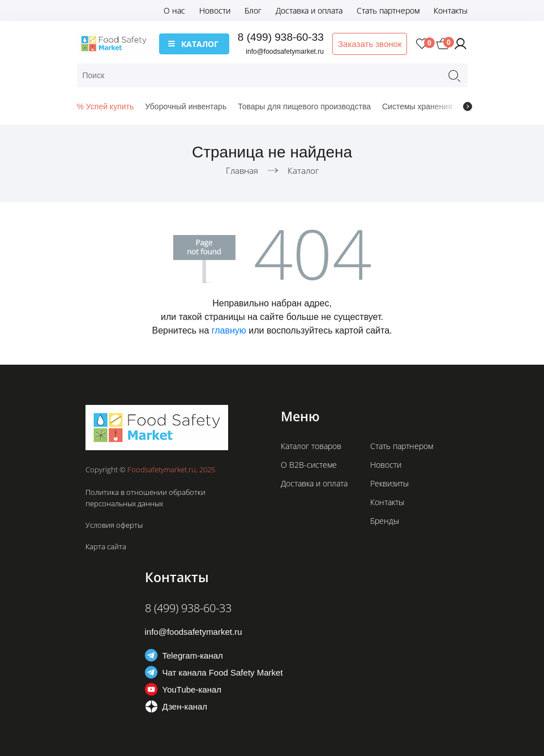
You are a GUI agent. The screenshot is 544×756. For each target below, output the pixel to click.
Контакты (451, 10)
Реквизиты (389, 483)
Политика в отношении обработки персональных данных (145, 498)
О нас (174, 10)
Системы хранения (417, 106)
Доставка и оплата (309, 10)
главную (229, 330)
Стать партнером (388, 10)
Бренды (385, 521)
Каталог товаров (311, 446)
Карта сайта (106, 546)
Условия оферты (114, 525)
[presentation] (468, 106)
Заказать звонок (370, 44)
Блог (253, 10)
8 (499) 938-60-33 (281, 37)
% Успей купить (106, 106)
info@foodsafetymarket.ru (285, 52)
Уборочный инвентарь (186, 106)
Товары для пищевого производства (304, 106)
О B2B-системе (309, 465)
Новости (215, 10)
